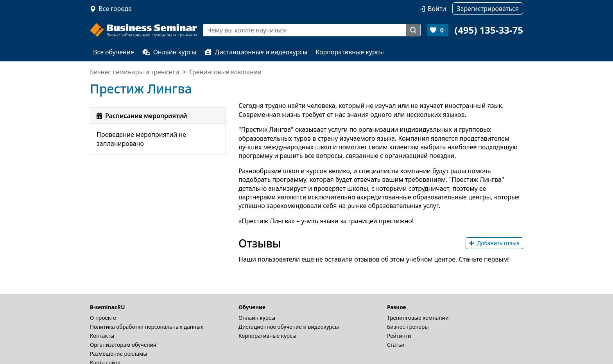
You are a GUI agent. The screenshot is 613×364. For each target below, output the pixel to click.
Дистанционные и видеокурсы (256, 52)
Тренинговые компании (418, 318)
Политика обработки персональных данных (147, 327)
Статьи (396, 345)
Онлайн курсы (169, 52)
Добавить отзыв (494, 243)
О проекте (103, 318)
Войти (437, 9)
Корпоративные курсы (350, 52)
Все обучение (114, 52)
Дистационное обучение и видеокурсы (289, 327)
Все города (115, 9)
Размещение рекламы (119, 354)
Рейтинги (399, 336)
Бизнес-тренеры (408, 327)
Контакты (102, 336)
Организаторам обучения (123, 345)
